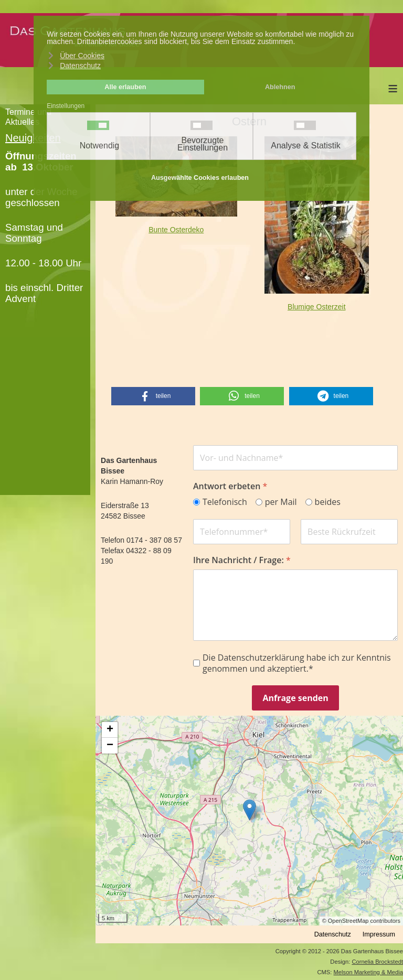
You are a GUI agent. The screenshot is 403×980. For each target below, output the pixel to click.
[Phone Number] (242, 531)
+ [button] (110, 730)
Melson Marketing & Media (368, 972)
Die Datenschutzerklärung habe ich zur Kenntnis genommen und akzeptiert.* (297, 663)
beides (327, 502)
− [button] (110, 746)
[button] (153, 396)
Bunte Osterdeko (176, 230)
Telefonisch (225, 502)
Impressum (379, 934)
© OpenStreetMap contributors (361, 921)
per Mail (281, 502)
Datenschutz (333, 934)
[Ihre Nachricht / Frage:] (295, 605)
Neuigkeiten (33, 138)
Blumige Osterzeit (316, 307)
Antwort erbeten (230, 486)
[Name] (295, 458)
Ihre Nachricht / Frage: (242, 560)
